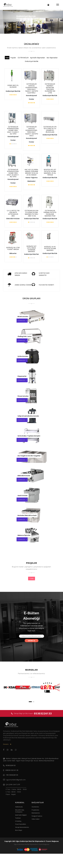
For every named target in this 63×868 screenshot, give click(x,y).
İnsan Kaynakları (21, 838)
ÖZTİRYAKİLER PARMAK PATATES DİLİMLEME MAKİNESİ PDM (48, 218)
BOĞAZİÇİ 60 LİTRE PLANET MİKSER (15, 259)
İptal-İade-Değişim (21, 829)
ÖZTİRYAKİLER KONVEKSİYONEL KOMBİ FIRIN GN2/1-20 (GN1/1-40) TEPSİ (15, 175)
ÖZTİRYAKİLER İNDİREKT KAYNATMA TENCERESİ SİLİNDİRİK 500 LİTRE (48, 88)
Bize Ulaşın (19, 844)
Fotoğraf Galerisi (37, 830)
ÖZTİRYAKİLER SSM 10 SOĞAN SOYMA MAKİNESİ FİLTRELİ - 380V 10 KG (31, 218)
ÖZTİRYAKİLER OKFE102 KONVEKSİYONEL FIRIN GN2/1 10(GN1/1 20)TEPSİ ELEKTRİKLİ (32, 89)
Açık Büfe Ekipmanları (38, 58)
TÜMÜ (32, 593)
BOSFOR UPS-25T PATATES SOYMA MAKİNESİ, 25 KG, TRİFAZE (48, 175)
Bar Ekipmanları (52, 58)
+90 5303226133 (12, 789)
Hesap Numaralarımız (22, 841)
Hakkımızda (19, 821)
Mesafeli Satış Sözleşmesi (20, 825)
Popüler (13, 58)
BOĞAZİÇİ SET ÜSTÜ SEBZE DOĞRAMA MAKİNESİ (31, 259)
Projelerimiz (35, 824)
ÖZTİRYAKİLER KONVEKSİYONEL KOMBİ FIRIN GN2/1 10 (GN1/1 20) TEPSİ (15, 132)
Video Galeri (36, 833)
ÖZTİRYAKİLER (23, 58)
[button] (30, 716)
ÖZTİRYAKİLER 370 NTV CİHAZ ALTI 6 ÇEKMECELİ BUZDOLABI (48, 132)
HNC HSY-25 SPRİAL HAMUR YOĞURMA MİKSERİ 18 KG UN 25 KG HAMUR (32, 176)
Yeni (7, 58)
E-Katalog (18, 835)
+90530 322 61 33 (12, 784)
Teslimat (18, 832)
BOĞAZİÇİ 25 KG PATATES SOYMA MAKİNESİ (48, 259)
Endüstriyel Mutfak (32, 61)
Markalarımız (36, 827)
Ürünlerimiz (35, 821)
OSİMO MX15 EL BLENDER (15, 86)
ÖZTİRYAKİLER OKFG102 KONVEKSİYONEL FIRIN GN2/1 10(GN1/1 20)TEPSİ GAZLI (32, 133)
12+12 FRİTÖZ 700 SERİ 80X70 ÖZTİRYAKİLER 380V (15, 217)
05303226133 (43, 728)
